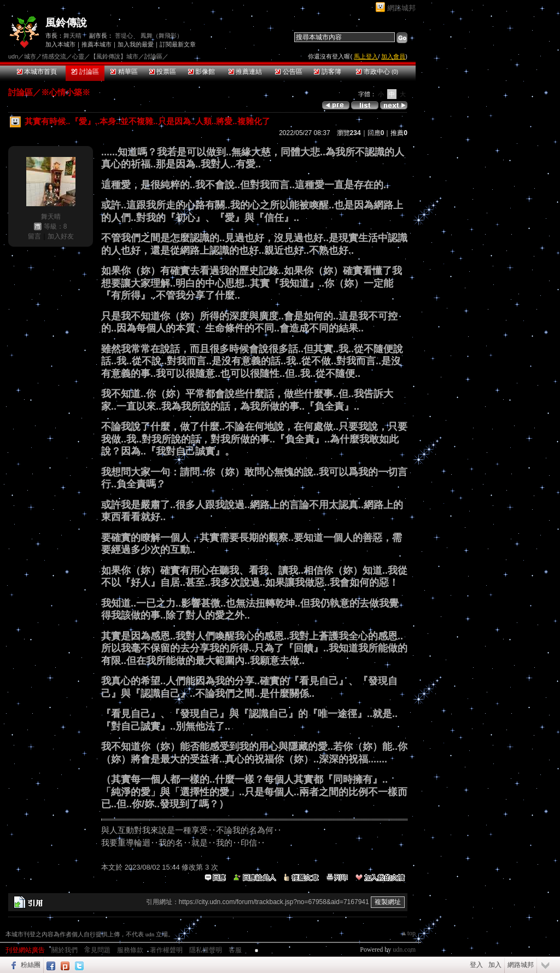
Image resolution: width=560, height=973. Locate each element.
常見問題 (97, 950)
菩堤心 (124, 36)
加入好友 (61, 236)
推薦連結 (245, 72)
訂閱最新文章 (178, 44)
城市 (30, 56)
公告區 (288, 72)
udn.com (404, 949)
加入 (495, 965)
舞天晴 (72, 36)
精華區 (124, 72)
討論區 (85, 72)
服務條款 (130, 950)
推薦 (399, 133)
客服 (235, 950)
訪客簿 (327, 72)
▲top (408, 933)
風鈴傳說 (66, 23)
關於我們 (65, 950)
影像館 (202, 72)
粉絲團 (31, 965)
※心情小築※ (66, 92)
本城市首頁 (37, 72)
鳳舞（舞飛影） (162, 36)
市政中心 (377, 72)
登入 (476, 965)
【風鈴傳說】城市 (114, 56)
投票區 (163, 72)
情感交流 (54, 56)
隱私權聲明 (206, 950)
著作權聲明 (166, 950)
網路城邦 (401, 8)
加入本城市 (60, 44)
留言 (34, 236)
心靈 (78, 56)
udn (13, 56)
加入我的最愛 (136, 44)
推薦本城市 (97, 44)
